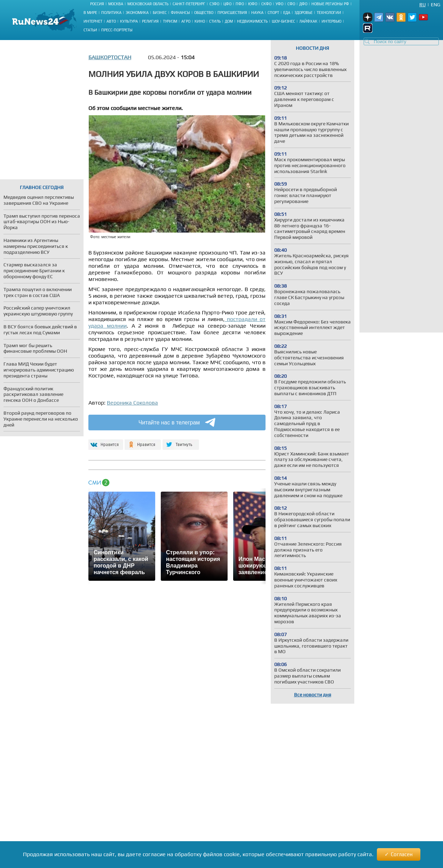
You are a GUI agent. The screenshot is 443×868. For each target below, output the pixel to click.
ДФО (303, 4)
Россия (97, 4)
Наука (257, 13)
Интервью (331, 21)
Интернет (93, 21)
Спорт (273, 13)
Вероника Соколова (132, 403)
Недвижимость (252, 21)
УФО (279, 4)
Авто (111, 21)
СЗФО (214, 4)
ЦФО (227, 4)
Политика (111, 13)
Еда (287, 13)
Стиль (215, 21)
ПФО (240, 4)
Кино (200, 21)
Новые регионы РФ (330, 4)
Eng (436, 5)
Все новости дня (313, 695)
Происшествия (232, 13)
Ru (422, 5)
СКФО (266, 4)
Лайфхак (308, 21)
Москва (116, 4)
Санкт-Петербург (189, 4)
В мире (90, 13)
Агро (186, 21)
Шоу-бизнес (283, 21)
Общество (204, 13)
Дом (229, 21)
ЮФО (253, 4)
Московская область (148, 4)
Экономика (137, 13)
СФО (291, 4)
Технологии (329, 13)
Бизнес (160, 13)
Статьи (90, 30)
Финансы (180, 13)
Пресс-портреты (117, 30)
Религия (150, 21)
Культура (129, 21)
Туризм (170, 21)
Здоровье (303, 13)
